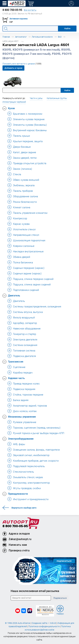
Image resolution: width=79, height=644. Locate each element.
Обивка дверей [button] (22, 257)
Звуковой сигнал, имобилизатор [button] (31, 455)
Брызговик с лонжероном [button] (28, 114)
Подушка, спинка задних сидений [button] (32, 284)
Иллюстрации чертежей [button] (14, 102)
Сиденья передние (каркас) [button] (29, 268)
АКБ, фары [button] (19, 444)
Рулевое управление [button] (25, 422)
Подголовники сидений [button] (26, 290)
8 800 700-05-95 (15, 526)
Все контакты (30, 10)
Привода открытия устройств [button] (30, 163)
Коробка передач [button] (23, 372)
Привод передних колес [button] (26, 383)
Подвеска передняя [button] (24, 389)
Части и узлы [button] (36, 98)
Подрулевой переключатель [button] (29, 466)
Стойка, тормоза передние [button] (28, 395)
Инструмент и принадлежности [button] (31, 499)
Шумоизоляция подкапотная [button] (29, 240)
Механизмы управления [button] (22, 417)
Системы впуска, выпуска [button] (28, 312)
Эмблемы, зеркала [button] (24, 185)
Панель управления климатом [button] (30, 213)
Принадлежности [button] (18, 494)
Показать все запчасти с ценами (22, 64)
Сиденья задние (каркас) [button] (27, 273)
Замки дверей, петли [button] (25, 158)
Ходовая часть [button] (16, 378)
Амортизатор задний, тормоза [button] (30, 406)
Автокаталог (21, 37)
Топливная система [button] (24, 350)
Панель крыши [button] (21, 136)
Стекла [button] (17, 174)
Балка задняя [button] (21, 400)
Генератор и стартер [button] (25, 334)
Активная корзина (19, 19)
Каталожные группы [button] (57, 98)
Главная (6, 37)
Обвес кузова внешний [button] (26, 180)
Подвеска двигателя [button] (24, 356)
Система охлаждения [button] (25, 345)
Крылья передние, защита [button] (28, 141)
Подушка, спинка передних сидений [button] (33, 279)
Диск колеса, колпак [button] (25, 411)
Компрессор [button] (20, 218)
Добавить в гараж (13, 68)
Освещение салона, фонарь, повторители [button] (36, 450)
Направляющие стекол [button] (26, 235)
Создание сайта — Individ (44, 623)
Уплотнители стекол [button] (24, 229)
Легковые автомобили (42, 37)
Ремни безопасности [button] (25, 202)
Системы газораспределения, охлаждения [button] (37, 306)
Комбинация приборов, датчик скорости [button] (36, 461)
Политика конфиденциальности (44, 626)
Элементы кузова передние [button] (29, 119)
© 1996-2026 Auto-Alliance (18, 623)
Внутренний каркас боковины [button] (30, 130)
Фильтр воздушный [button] (24, 317)
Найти (67, 90)
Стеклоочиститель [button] (23, 472)
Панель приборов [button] (23, 191)
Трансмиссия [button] (16, 361)
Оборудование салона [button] (25, 196)
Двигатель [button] (14, 295)
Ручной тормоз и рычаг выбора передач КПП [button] (39, 433)
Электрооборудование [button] (21, 439)
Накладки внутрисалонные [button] (28, 251)
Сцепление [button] (19, 367)
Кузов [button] (11, 108)
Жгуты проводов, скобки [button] (27, 488)
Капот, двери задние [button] (25, 152)
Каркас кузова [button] (21, 224)
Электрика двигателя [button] (25, 339)
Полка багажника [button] (23, 262)
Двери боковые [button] (22, 147)
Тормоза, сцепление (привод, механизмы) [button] (37, 428)
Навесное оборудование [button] (27, 328)
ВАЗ (60, 37)
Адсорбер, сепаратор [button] (25, 323)
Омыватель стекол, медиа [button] (28, 477)
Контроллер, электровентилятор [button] (31, 483)
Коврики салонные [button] (24, 246)
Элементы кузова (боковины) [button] (30, 125)
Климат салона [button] (22, 207)
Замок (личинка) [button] (23, 169)
